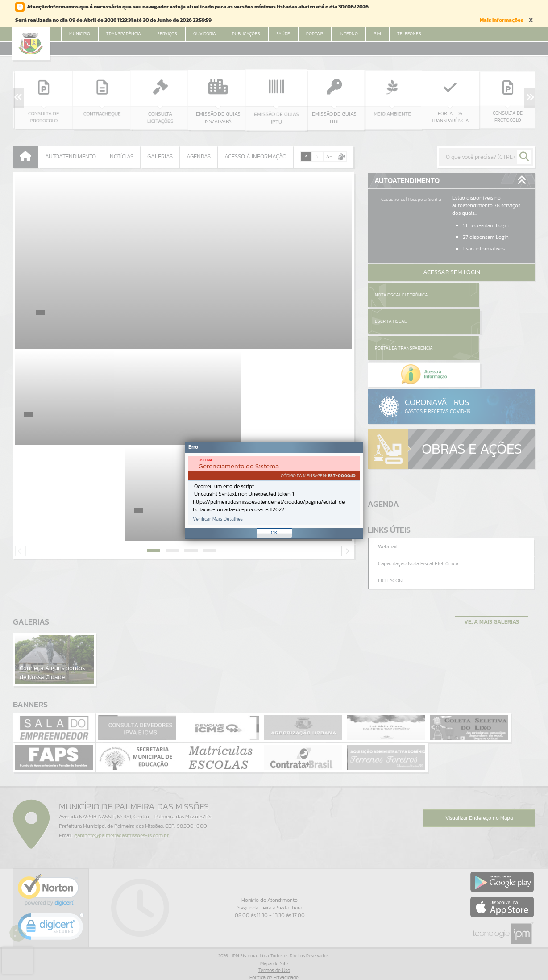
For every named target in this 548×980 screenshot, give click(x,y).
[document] (274, 490)
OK (274, 533)
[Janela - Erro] (274, 490)
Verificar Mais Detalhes (218, 519)
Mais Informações (502, 20)
